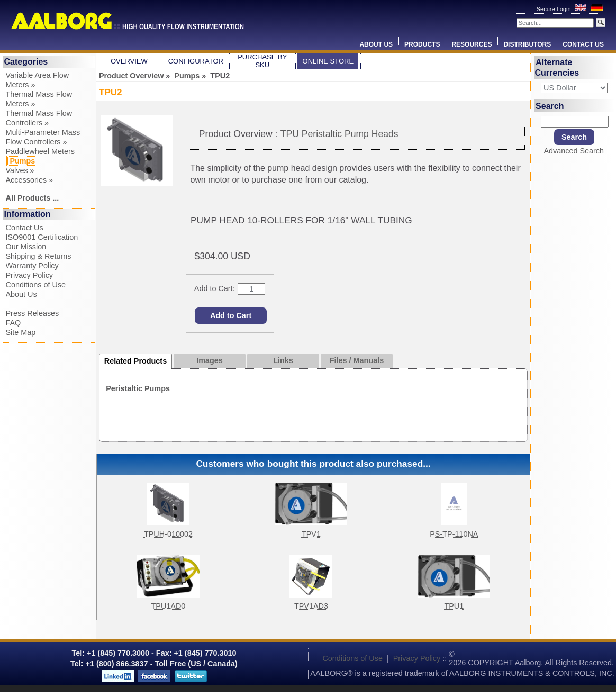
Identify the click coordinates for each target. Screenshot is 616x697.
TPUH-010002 (168, 534)
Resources (472, 44)
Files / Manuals (357, 360)
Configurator (196, 61)
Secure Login (555, 9)
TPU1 (454, 606)
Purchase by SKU (262, 61)
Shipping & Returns (39, 256)
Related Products (135, 361)
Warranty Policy (32, 266)
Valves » (20, 170)
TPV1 (311, 534)
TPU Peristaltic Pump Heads (339, 134)
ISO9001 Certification (42, 237)
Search (550, 106)
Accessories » (30, 180)
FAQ (13, 323)
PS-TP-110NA (454, 534)
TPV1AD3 (311, 606)
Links (283, 360)
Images (210, 360)
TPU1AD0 (169, 606)
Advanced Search (574, 151)
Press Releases (33, 313)
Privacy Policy (30, 275)
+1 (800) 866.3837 (117, 664)
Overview (129, 61)
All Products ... (33, 198)
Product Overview (131, 76)
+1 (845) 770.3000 (117, 653)
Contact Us (583, 44)
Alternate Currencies (557, 67)
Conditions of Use (36, 285)
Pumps (187, 76)
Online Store (328, 61)
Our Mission (26, 247)
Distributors (527, 44)
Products (422, 44)
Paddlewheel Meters (40, 151)
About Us (376, 44)
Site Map (21, 332)
